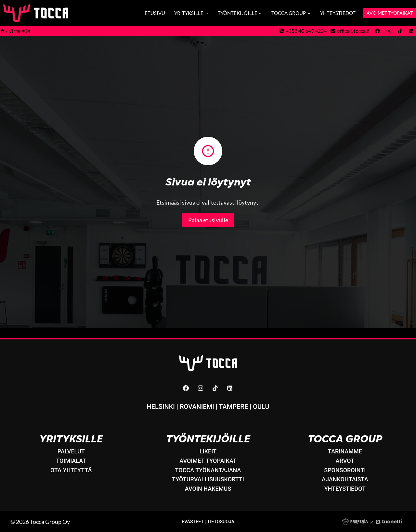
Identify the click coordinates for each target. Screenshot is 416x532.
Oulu (261, 407)
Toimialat (71, 460)
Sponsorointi (345, 470)
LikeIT (208, 451)
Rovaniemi (197, 407)
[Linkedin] (411, 31)
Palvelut (71, 451)
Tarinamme (345, 451)
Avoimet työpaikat (208, 460)
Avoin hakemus (208, 488)
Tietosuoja (221, 521)
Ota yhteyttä (71, 470)
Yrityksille (71, 439)
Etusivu (155, 13)
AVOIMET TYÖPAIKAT (390, 13)
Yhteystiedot (338, 13)
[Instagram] (389, 31)
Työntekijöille (208, 439)
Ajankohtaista (345, 479)
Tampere (233, 407)
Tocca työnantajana (208, 470)
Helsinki (161, 407)
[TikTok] (400, 31)
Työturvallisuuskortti (208, 479)
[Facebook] (378, 31)
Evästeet (193, 521)
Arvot (345, 460)
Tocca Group (345, 439)
